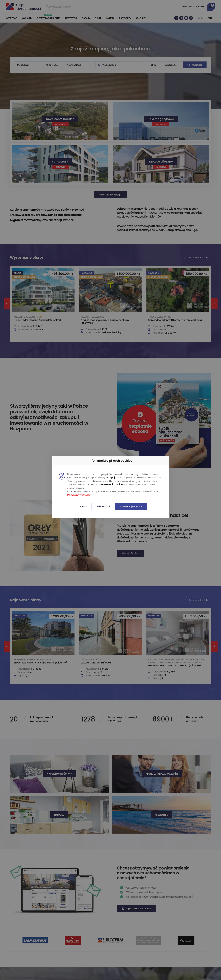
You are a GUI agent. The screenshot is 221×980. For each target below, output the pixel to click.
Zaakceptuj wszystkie (131, 506)
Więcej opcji (103, 506)
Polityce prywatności (78, 495)
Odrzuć (83, 506)
